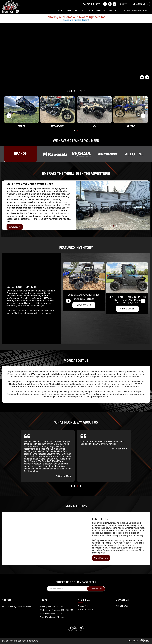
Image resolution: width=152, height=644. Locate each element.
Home (61, 10)
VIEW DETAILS (84, 305)
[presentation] (9, 116)
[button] (74, 131)
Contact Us (115, 10)
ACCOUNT (141, 4)
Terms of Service (85, 609)
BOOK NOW (15, 227)
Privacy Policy (84, 606)
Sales (70, 10)
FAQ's (90, 10)
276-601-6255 (91, 4)
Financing (101, 10)
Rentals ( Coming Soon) (137, 10)
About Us (80, 10)
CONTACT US (101, 558)
